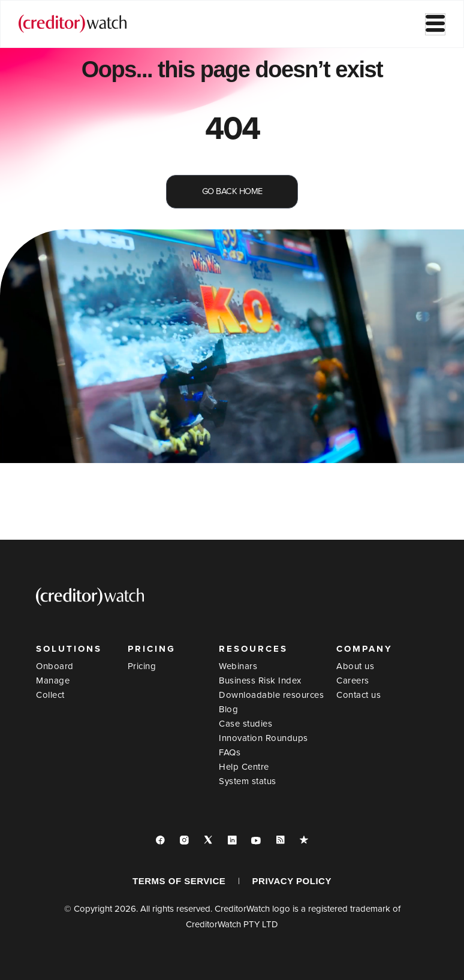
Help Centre (244, 767)
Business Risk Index (260, 680)
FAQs (230, 752)
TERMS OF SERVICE (179, 881)
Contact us (358, 695)
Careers (353, 680)
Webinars (238, 666)
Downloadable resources (271, 695)
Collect (50, 695)
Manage (53, 680)
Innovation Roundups (263, 738)
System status (248, 781)
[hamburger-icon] (435, 24)
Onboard (55, 666)
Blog (228, 709)
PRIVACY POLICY (292, 881)
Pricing (142, 666)
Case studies (245, 724)
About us (355, 666)
